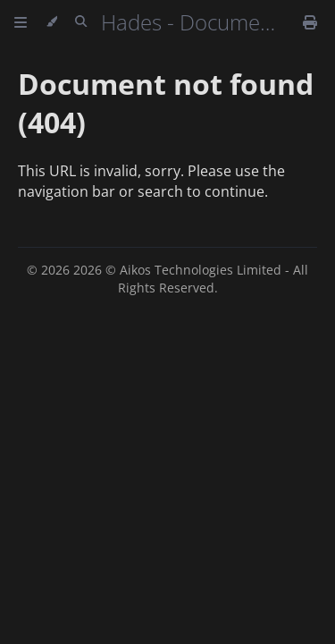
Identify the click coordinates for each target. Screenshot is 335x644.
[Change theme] (51, 22)
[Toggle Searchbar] (81, 22)
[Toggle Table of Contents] (21, 22)
